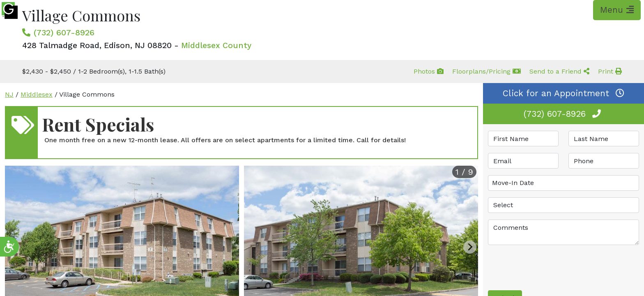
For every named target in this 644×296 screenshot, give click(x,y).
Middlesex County (216, 45)
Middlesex (37, 94)
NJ (9, 94)
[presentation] (550, 268)
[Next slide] (470, 247)
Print (610, 71)
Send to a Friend (559, 71)
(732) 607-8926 (64, 32)
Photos (429, 71)
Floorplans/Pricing (486, 71)
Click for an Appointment (563, 93)
